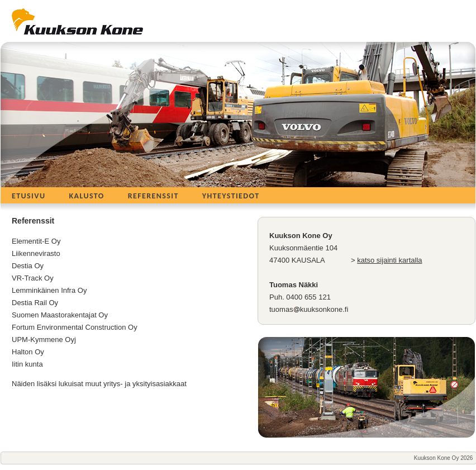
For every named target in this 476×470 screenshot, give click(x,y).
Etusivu (28, 196)
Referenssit (153, 196)
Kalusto (86, 196)
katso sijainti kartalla (389, 260)
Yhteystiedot (231, 196)
